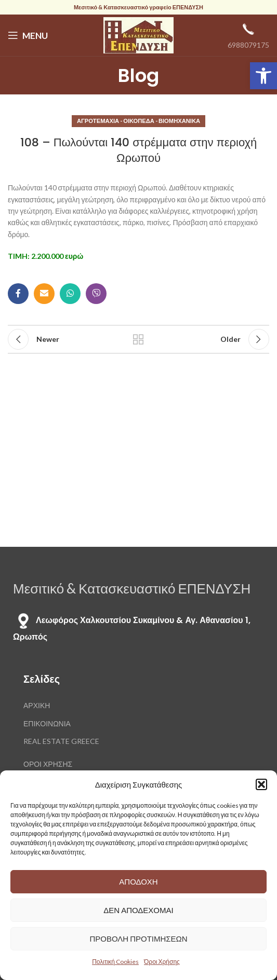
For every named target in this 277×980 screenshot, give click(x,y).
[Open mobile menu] (28, 35)
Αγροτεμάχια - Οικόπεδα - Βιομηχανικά (138, 121)
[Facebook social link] (18, 294)
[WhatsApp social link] (70, 294)
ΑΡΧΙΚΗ (37, 705)
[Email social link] (44, 294)
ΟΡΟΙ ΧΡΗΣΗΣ (48, 764)
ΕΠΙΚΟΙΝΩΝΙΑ (47, 723)
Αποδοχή (138, 881)
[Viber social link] (96, 294)
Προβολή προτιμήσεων (138, 938)
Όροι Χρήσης (162, 962)
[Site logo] (138, 34)
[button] (263, 76)
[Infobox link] (248, 35)
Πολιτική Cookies (115, 962)
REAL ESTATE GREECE (61, 741)
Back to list (138, 339)
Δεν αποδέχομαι (138, 910)
